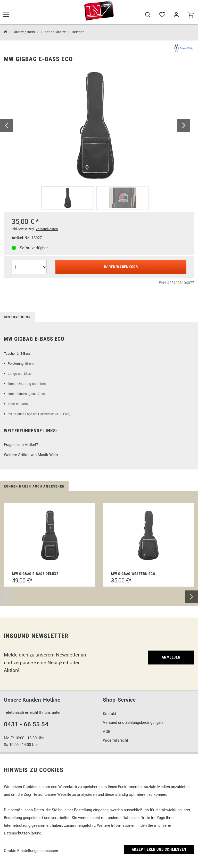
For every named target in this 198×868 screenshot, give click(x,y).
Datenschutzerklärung (23, 833)
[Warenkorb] (190, 16)
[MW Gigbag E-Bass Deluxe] (50, 536)
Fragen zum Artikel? (21, 445)
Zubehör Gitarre (53, 32)
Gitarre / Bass (24, 32)
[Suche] (148, 16)
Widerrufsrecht (115, 740)
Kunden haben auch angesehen (34, 486)
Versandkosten (47, 229)
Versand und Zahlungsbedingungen (133, 723)
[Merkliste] (162, 16)
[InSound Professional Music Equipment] (6, 32)
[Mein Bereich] (176, 16)
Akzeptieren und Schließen (159, 849)
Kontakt (110, 714)
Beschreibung (17, 317)
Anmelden (171, 657)
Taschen (78, 32)
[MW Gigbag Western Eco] (148, 536)
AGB (107, 732)
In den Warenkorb (121, 267)
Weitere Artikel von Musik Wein (31, 455)
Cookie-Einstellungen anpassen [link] (31, 851)
